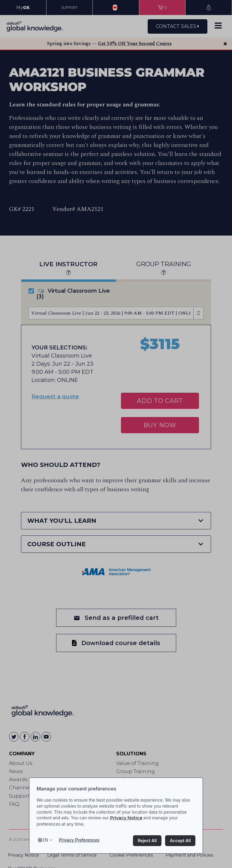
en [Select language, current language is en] (45, 840)
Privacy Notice (126, 818)
